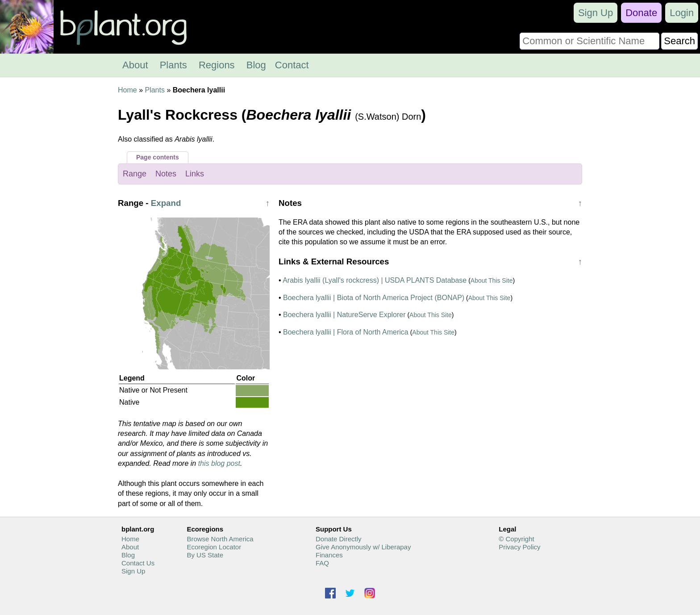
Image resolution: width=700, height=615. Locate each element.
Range (135, 174)
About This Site (492, 280)
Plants (173, 65)
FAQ (322, 563)
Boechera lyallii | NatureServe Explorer (344, 315)
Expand (166, 203)
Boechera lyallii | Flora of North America (346, 332)
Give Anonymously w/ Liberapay (363, 547)
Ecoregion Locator (214, 547)
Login (682, 13)
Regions (217, 65)
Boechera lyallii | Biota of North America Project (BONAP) (374, 298)
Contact (292, 65)
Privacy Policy (519, 547)
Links (195, 174)
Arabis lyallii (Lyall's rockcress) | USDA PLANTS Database (375, 280)
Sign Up (596, 13)
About (135, 65)
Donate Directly (339, 539)
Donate (641, 13)
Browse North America (220, 539)
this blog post (219, 463)
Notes (166, 174)
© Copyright (516, 539)
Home (127, 90)
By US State (205, 555)
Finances (329, 555)
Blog (256, 65)
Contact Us (138, 563)
